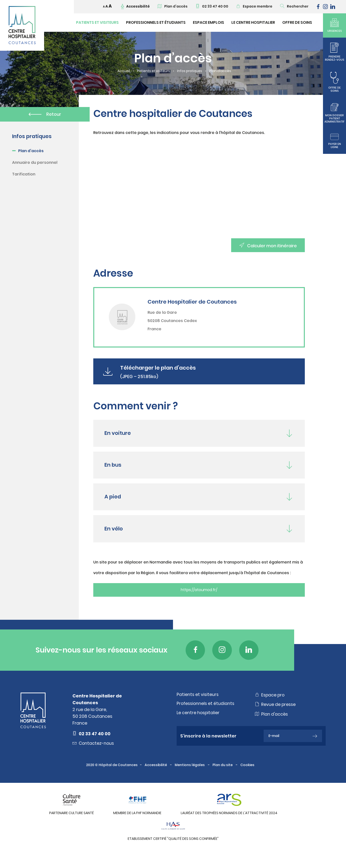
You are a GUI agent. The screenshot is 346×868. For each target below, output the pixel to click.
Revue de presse (276, 716)
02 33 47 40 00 (212, 6)
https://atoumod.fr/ (199, 601)
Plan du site (223, 777)
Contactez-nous (94, 755)
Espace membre (254, 6)
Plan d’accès (173, 6)
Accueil (123, 71)
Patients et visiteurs (97, 22)
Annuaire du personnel (35, 163)
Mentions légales (190, 777)
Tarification (24, 175)
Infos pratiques (190, 71)
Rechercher (294, 6)
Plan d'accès (272, 726)
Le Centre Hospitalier (253, 22)
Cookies (248, 777)
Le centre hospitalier (199, 725)
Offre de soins (297, 22)
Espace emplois (208, 22)
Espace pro (270, 707)
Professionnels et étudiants (156, 22)
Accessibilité (156, 777)
